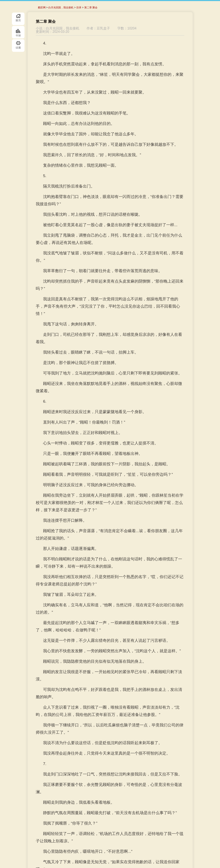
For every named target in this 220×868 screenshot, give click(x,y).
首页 (18, 19)
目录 (18, 46)
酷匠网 (42, 8)
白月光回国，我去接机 (61, 8)
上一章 (80, 846)
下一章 (135, 846)
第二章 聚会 (91, 8)
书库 (18, 32)
